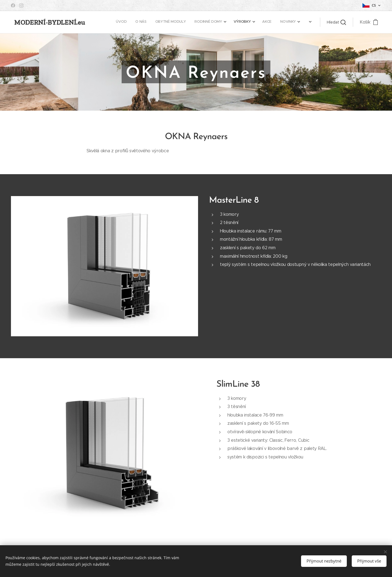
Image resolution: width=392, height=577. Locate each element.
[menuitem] (149, 22)
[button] (336, 22)
